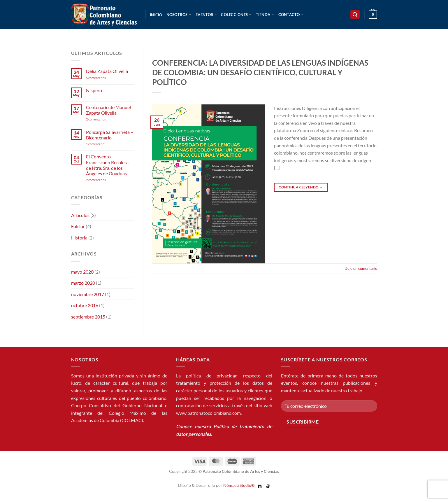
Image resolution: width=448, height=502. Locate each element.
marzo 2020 (83, 283)
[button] (355, 15)
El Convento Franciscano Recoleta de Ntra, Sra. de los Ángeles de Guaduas (107, 165)
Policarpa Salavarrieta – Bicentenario (110, 135)
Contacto (291, 14)
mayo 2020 (82, 272)
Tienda (265, 14)
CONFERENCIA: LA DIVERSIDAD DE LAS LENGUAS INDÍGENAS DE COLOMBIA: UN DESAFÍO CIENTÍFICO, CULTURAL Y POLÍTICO (260, 72)
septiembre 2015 (88, 317)
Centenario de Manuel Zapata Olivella (108, 110)
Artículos (80, 215)
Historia (79, 238)
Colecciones (236, 14)
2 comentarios (104, 119)
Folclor (78, 226)
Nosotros (179, 14)
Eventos (206, 14)
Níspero (94, 90)
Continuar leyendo (301, 187)
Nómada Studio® (239, 485)
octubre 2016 (85, 305)
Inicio (156, 15)
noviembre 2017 (88, 294)
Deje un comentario (361, 268)
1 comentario (104, 144)
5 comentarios (101, 78)
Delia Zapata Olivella (107, 71)
